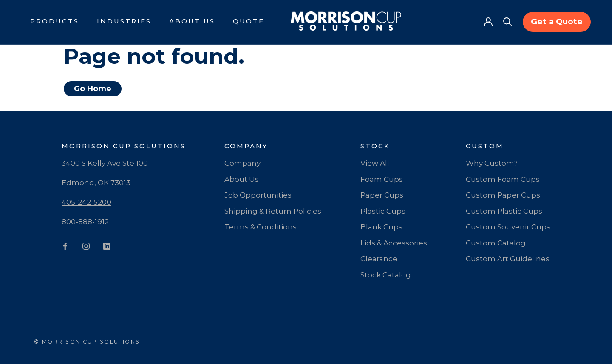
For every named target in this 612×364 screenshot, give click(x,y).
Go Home (93, 89)
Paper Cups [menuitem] (382, 195)
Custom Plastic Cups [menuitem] (504, 211)
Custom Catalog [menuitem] (496, 243)
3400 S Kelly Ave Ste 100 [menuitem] (105, 163)
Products (55, 21)
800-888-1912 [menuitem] (85, 222)
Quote (249, 21)
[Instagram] (86, 247)
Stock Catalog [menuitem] (386, 275)
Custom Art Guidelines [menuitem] (508, 259)
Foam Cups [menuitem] (382, 179)
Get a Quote (557, 21)
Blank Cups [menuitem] (381, 227)
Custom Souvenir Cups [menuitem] (508, 227)
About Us (192, 21)
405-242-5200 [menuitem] (86, 202)
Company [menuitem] (242, 163)
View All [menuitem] (375, 163)
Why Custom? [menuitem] (492, 163)
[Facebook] (65, 247)
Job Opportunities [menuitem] (258, 195)
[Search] (508, 21)
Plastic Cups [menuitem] (383, 211)
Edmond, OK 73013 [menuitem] (96, 183)
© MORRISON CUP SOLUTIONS (87, 342)
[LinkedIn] (107, 247)
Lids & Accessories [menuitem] (394, 243)
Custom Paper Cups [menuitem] (503, 195)
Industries (124, 21)
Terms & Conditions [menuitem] (261, 227)
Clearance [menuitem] (379, 259)
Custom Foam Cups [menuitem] (503, 179)
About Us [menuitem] (242, 179)
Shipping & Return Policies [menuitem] (273, 211)
